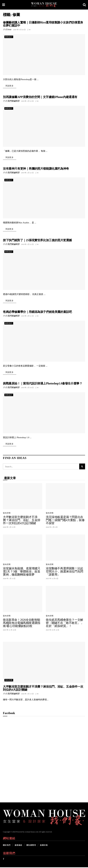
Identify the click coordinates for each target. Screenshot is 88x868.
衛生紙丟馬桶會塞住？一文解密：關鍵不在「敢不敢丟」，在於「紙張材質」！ (64, 624)
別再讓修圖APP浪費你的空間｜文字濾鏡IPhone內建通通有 (40, 97)
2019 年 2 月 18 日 (27, 388)
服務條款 (18, 846)
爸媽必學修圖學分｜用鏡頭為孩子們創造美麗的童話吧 (37, 312)
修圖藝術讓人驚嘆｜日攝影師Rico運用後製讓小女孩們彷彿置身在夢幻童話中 (43, 24)
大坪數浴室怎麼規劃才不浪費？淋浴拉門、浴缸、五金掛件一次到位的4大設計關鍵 (22, 521)
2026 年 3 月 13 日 (27, 694)
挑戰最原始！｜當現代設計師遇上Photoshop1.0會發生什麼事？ (43, 384)
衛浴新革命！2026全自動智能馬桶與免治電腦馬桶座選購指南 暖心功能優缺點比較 (22, 624)
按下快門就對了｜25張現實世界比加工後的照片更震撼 (37, 241)
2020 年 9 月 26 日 (19, 30)
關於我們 (7, 846)
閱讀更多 (10, 86)
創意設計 (9, 37)
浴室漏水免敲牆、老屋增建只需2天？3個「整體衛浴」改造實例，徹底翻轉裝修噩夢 (22, 572)
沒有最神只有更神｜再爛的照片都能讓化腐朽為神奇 (36, 169)
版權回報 (44, 846)
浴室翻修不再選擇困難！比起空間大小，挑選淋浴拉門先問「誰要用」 (64, 572)
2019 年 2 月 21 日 (27, 316)
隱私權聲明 (31, 846)
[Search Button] (82, 467)
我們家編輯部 (13, 101)
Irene (9, 30)
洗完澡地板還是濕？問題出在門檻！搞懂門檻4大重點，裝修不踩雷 (65, 521)
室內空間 (7, 514)
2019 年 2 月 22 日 (27, 101)
